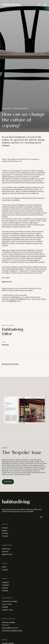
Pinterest (5, 591)
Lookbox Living (7, 610)
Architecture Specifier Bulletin (12, 631)
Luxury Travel (7, 604)
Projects (5, 528)
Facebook (5, 585)
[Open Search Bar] (39, 5)
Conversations (7, 109)
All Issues (5, 552)
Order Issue (8, 482)
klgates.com (7, 282)
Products (5, 533)
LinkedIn (5, 588)
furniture (5, 345)
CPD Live (5, 625)
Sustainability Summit (10, 628)
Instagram (6, 582)
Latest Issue (6, 549)
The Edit (5, 536)
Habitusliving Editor (21, 109)
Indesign (5, 607)
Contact (5, 570)
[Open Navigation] (45, 5)
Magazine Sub (7, 554)
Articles (4, 531)
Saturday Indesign (8, 622)
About (4, 567)
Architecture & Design (10, 601)
